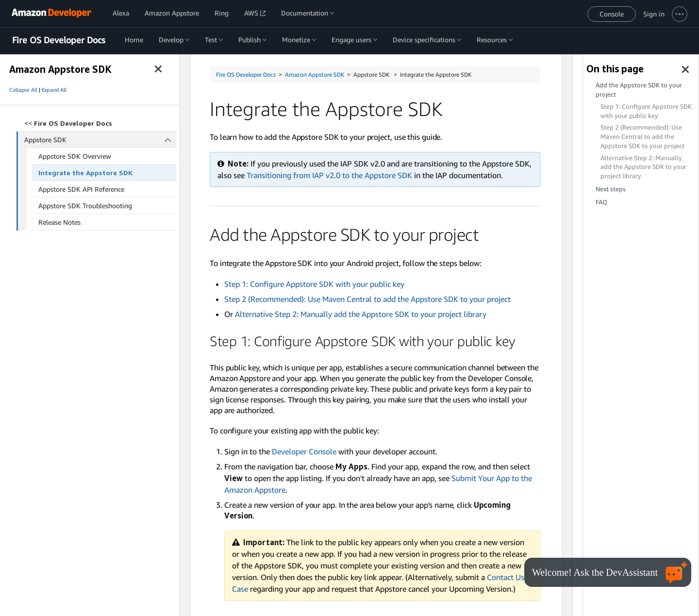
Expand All (54, 90)
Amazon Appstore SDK (315, 75)
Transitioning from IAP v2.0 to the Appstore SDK (329, 175)
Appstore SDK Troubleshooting (85, 206)
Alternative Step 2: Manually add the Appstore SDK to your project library (361, 314)
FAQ (601, 202)
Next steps (611, 189)
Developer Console (304, 451)
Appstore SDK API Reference (81, 189)
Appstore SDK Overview (75, 156)
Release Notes (59, 222)
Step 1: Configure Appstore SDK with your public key (314, 284)
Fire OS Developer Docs (59, 40)
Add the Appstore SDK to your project (639, 90)
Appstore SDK (100, 140)
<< (68, 123)
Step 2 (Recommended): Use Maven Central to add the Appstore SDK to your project (367, 299)
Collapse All (23, 90)
